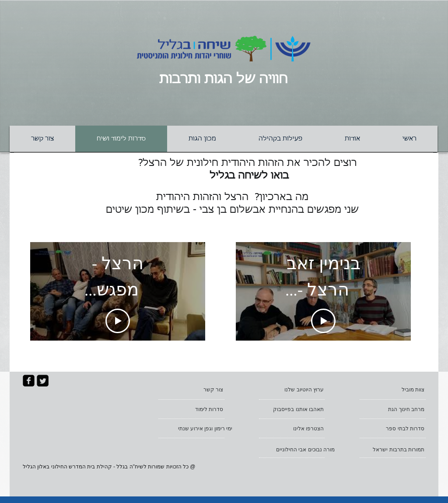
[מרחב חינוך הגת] (394, 409)
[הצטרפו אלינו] (294, 429)
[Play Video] (118, 321)
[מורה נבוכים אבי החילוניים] (299, 450)
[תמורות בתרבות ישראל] (394, 450)
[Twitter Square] (43, 381)
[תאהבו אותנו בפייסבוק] (294, 409)
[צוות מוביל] (394, 390)
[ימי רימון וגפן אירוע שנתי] (198, 429)
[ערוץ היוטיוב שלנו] (294, 390)
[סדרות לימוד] (193, 409)
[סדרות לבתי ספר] (394, 429)
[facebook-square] (29, 381)
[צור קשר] (193, 390)
